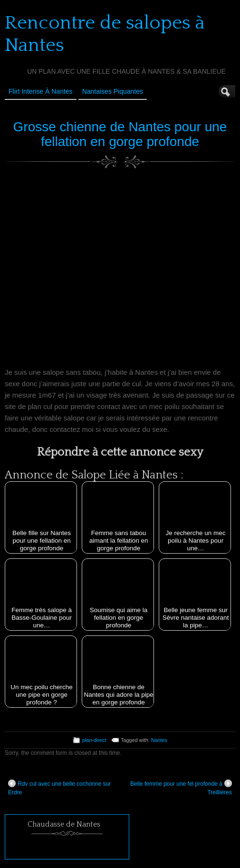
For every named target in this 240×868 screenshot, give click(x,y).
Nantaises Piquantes (113, 91)
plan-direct (94, 740)
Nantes (159, 740)
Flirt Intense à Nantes (41, 91)
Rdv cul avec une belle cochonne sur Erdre (59, 788)
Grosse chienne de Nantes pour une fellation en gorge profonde (120, 134)
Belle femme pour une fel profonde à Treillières (181, 788)
